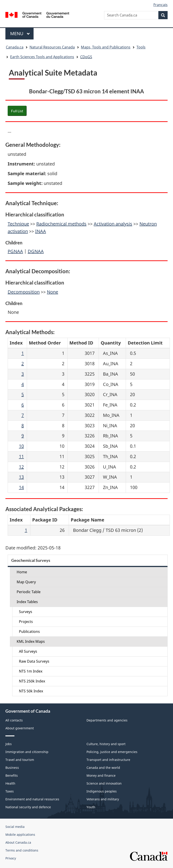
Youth (91, 807)
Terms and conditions (22, 850)
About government (20, 728)
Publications (29, 631)
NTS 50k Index (31, 691)
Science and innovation (104, 783)
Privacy (11, 858)
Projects (26, 622)
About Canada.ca (18, 842)
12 (21, 467)
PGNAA (15, 251)
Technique (18, 224)
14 (21, 487)
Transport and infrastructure (108, 760)
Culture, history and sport (106, 744)
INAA (41, 231)
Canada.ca (15, 47)
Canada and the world (103, 768)
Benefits (12, 775)
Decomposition (24, 292)
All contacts (14, 720)
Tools (141, 47)
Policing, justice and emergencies (112, 752)
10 (21, 446)
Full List (17, 111)
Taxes (10, 791)
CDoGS (86, 57)
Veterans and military (103, 799)
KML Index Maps (31, 641)
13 (21, 477)
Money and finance (101, 775)
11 (21, 456)
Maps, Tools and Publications (106, 47)
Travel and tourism (20, 760)
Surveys (26, 612)
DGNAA (36, 251)
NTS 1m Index (31, 671)
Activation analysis (113, 224)
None (52, 292)
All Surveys (28, 651)
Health (10, 783)
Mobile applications (20, 835)
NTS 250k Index (32, 681)
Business (12, 768)
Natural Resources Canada (52, 47)
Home (22, 572)
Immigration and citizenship (27, 752)
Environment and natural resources (32, 799)
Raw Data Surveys (34, 661)
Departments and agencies (107, 720)
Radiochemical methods (61, 224)
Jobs (9, 744)
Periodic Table (29, 592)
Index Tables (27, 602)
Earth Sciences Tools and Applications (42, 57)
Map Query (26, 582)
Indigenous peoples (102, 791)
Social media (15, 827)
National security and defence (28, 807)
